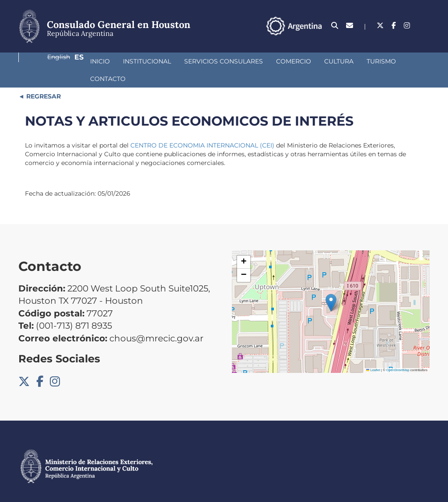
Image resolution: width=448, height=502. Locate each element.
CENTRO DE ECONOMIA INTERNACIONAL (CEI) (202, 135)
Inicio (41, 68)
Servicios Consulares (165, 68)
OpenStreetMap (398, 360)
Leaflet (373, 360)
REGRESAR (43, 86)
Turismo (323, 68)
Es (425, 30)
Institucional (88, 68)
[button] (331, 292)
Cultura (280, 68)
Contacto (368, 68)
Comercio (235, 68)
